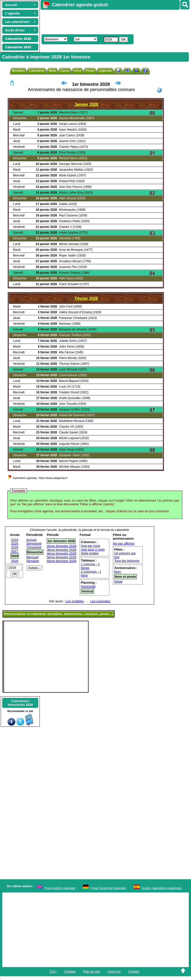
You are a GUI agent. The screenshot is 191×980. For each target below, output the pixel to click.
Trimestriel (34, 547)
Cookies (70, 971)
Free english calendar (60, 888)
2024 (15, 540)
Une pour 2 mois (93, 549)
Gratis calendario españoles (162, 888)
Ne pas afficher (124, 543)
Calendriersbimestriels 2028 (20, 703)
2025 (15, 543)
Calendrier (37, 71)
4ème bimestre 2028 (62, 553)
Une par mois (90, 546)
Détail (118, 582)
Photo (90, 71)
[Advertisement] (113, 21)
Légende (105, 71)
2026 (15, 547)
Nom (118, 572)
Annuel (31, 540)
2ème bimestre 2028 (62, 546)
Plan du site (92, 971)
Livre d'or (114, 971)
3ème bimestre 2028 (62, 550)
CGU (53, 971)
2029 (15, 561)
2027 (15, 551)
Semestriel (34, 543)
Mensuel (32, 557)
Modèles (18, 71)
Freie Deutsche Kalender (109, 888)
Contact (134, 971)
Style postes (90, 553)
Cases (65, 71)
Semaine (33, 561)
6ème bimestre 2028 (62, 561)
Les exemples (100, 601)
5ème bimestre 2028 (62, 557)
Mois (52, 71)
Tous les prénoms (127, 561)
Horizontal (88, 586)
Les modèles (75, 601)
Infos (77, 71)
